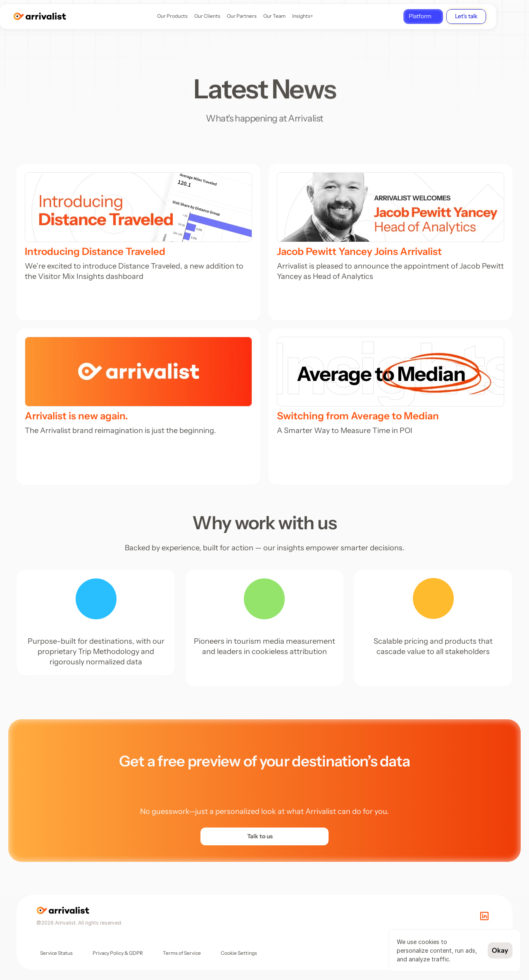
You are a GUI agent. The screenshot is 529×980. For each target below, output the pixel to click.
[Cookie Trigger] (239, 953)
